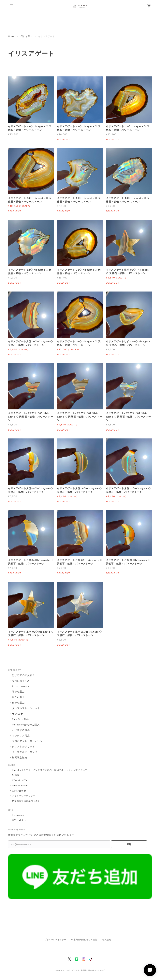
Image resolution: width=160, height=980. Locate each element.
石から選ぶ (26, 36)
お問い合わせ (19, 790)
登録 (129, 844)
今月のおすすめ (21, 681)
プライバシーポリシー (24, 796)
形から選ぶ (18, 697)
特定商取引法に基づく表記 (26, 801)
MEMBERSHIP (20, 785)
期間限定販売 (20, 758)
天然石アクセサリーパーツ (27, 741)
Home (11, 36)
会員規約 (107, 940)
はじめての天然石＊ (24, 675)
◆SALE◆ (18, 714)
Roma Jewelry (21, 686)
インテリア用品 (21, 736)
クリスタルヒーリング (25, 752)
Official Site (19, 820)
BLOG (16, 775)
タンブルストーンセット (26, 708)
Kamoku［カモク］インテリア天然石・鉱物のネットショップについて (50, 770)
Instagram (18, 815)
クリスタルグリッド (24, 746)
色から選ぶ (18, 703)
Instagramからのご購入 (26, 725)
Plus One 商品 (21, 719)
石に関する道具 (21, 730)
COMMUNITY (20, 780)
